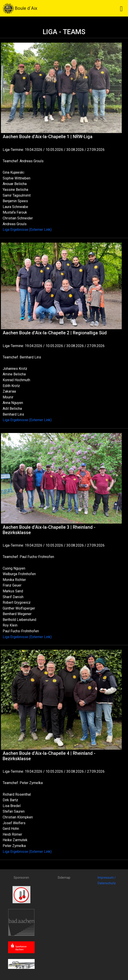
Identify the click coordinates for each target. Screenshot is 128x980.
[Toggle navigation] (121, 8)
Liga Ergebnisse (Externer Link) (27, 230)
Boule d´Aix (20, 8)
